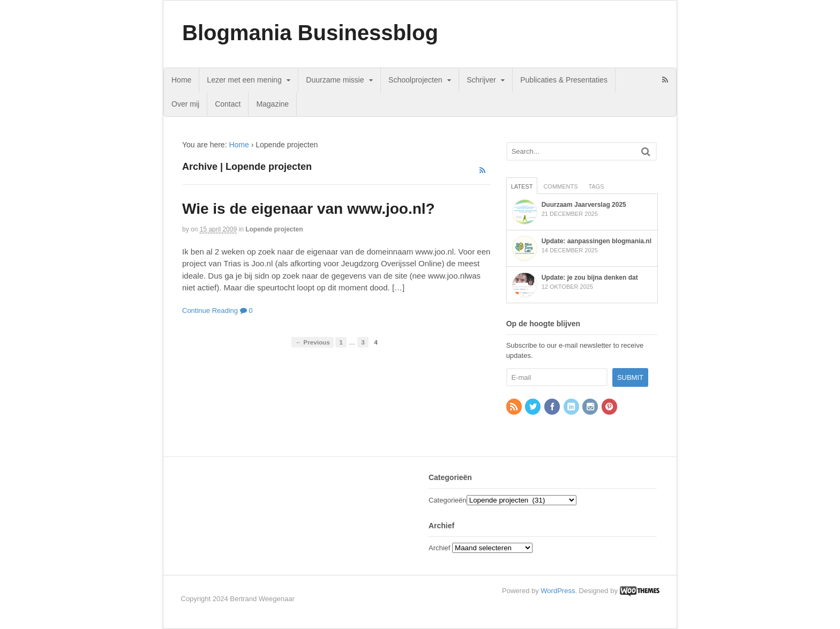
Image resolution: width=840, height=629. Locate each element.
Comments (560, 186)
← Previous (312, 342)
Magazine (272, 104)
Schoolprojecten (415, 80)
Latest (522, 186)
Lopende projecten (274, 229)
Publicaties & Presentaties (564, 80)
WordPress (558, 591)
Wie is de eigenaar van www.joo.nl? (309, 209)
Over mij (185, 104)
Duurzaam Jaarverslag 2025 (584, 205)
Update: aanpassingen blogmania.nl (597, 241)
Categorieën (448, 500)
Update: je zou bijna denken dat (590, 278)
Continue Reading (210, 310)
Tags (597, 186)
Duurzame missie (335, 80)
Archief (439, 548)
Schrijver (481, 80)
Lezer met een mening (244, 80)
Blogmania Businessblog (310, 33)
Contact (228, 104)
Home (181, 80)
